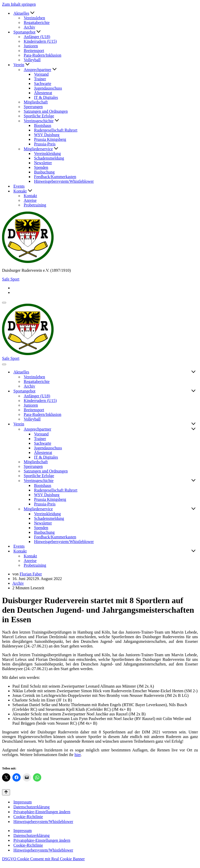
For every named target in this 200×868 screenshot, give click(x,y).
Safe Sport (11, 279)
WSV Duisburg (47, 135)
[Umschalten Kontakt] (193, 551)
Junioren (31, 46)
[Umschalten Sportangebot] (193, 391)
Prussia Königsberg (50, 139)
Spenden (41, 167)
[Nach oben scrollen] (6, 792)
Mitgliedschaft (36, 102)
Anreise (30, 200)
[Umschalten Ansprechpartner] (193, 429)
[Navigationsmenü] (4, 303)
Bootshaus (43, 125)
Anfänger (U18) (37, 37)
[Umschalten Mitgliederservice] (193, 509)
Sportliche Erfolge (39, 116)
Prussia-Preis (45, 144)
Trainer (40, 79)
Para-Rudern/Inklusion (43, 55)
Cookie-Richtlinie (28, 817)
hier (78, 755)
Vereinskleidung (47, 154)
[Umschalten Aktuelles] (193, 372)
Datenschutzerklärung (31, 807)
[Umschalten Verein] (193, 424)
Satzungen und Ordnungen (46, 111)
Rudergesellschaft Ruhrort (56, 130)
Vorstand (41, 74)
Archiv (29, 27)
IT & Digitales (46, 97)
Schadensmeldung (49, 158)
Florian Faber (31, 574)
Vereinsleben (34, 18)
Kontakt (30, 196)
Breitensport (34, 51)
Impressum (23, 802)
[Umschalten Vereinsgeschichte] (193, 481)
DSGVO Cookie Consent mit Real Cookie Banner (43, 859)
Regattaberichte (37, 23)
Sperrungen (33, 107)
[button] (32, 13)
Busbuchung (44, 172)
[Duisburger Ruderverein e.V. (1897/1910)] (100, 238)
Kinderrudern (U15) (40, 41)
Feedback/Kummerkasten (55, 177)
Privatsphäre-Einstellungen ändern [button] (42, 812)
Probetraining (35, 205)
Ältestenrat (43, 93)
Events (19, 186)
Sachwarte (43, 84)
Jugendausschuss (48, 88)
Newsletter (43, 163)
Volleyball (32, 60)
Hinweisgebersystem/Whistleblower (64, 181)
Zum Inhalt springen (19, 4)
